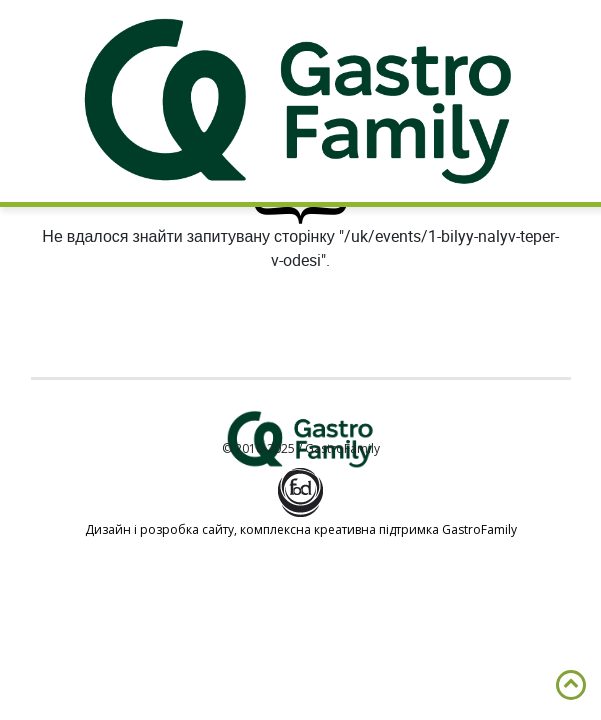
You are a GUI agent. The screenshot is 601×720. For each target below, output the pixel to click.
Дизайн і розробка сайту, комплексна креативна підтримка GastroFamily (301, 529)
